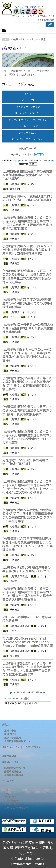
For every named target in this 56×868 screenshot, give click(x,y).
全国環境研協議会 (14, 775)
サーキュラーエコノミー (28, 113)
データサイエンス (28, 133)
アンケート (17, 16)
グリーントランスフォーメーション (28, 120)
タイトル (27, 154)
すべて (28, 94)
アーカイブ (8, 781)
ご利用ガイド (46, 16)
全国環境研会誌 (13, 772)
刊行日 (37, 154)
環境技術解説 (9, 756)
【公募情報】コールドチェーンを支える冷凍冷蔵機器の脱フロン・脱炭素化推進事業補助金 (28, 328)
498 (46, 160)
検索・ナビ (19, 39)
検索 (50, 24)
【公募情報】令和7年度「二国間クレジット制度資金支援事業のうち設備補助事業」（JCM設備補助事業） (27, 250)
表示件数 (24, 164)
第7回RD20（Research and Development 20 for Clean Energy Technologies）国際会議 (28, 642)
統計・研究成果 (13, 738)
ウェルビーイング (28, 126)
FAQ (31, 16)
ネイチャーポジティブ (28, 107)
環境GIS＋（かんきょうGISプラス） (21, 747)
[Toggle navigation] (4, 31)
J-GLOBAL (18, 698)
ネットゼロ (28, 100)
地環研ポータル (10, 762)
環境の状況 (10, 734)
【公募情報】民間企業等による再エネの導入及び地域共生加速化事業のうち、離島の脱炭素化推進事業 (27, 410)
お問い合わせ (46, 20)
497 (41, 160)
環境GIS (6, 725)
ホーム (6, 40)
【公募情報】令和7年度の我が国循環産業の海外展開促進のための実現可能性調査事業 (27, 303)
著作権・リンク (13, 804)
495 (31, 160)
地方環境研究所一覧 (15, 768)
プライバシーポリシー (16, 808)
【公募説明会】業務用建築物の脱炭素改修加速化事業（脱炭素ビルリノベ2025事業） (27, 175)
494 (26, 160)
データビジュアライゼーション (28, 139)
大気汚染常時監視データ (17, 741)
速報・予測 (10, 731)
